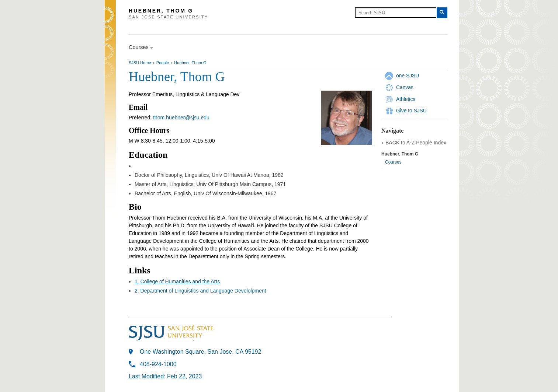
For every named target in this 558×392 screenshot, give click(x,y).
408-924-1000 (158, 364)
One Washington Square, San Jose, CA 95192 (200, 352)
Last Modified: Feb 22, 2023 (165, 376)
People (163, 63)
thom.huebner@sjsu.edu (181, 118)
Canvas (405, 87)
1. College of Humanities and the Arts (177, 281)
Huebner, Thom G (190, 63)
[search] (396, 13)
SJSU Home (140, 63)
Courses (393, 162)
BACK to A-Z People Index (416, 143)
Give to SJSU (411, 111)
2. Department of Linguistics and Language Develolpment (200, 291)
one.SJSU (408, 76)
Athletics (406, 99)
